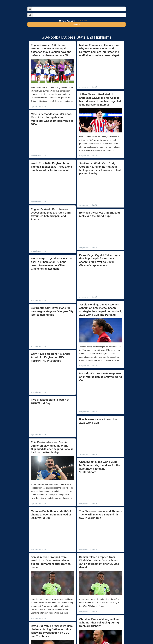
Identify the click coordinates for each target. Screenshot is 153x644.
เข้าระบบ (76, 24)
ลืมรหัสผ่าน (83, 21)
